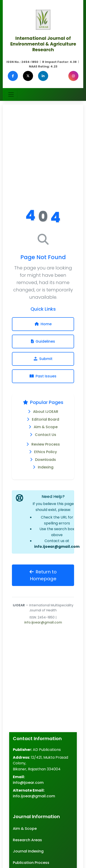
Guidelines (43, 341)
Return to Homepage (43, 575)
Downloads (46, 460)
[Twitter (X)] (28, 76)
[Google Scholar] (58, 76)
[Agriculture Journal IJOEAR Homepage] (43, 19)
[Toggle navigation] (11, 94)
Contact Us (46, 435)
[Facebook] (13, 76)
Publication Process (31, 863)
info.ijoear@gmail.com (57, 547)
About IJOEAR (46, 412)
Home (43, 324)
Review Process (46, 444)
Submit (43, 359)
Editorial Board (46, 419)
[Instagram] (73, 76)
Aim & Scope (46, 427)
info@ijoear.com (28, 783)
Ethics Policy (46, 452)
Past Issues (43, 376)
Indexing (46, 467)
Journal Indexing (28, 851)
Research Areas (27, 840)
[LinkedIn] (43, 76)
